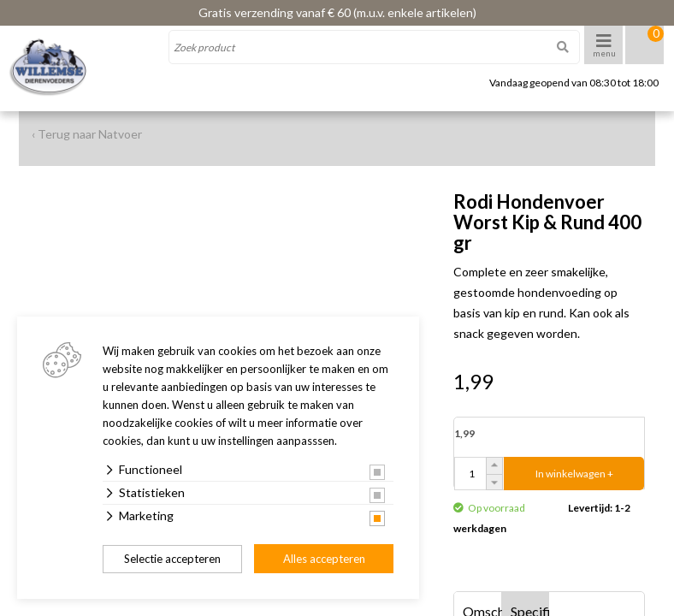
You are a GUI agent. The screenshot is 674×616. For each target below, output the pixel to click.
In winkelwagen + (574, 474)
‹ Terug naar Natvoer (87, 134)
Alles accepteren (324, 559)
